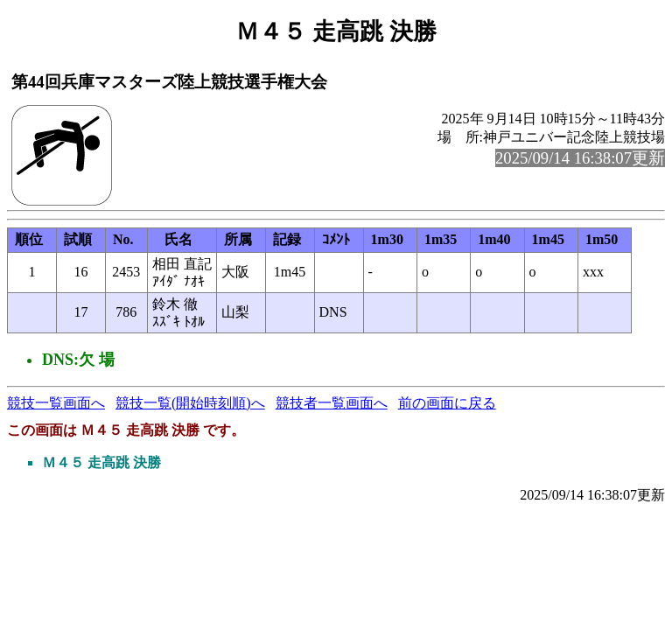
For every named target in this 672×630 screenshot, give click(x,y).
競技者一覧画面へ (332, 403)
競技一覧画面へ (56, 403)
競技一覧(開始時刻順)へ (190, 403)
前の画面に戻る (447, 403)
